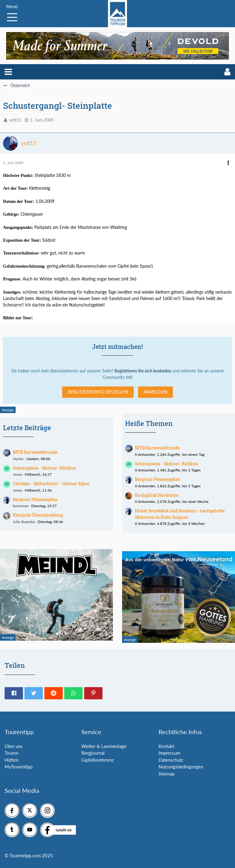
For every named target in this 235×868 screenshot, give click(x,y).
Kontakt (166, 746)
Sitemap (166, 774)
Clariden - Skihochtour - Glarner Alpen (51, 483)
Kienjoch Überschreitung (38, 515)
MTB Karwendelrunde (35, 452)
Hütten (11, 760)
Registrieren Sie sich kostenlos (143, 371)
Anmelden (155, 392)
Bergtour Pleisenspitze (35, 499)
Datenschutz (171, 760)
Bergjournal (93, 753)
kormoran (21, 506)
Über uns (14, 746)
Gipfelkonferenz (98, 760)
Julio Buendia (24, 522)
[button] (8, 72)
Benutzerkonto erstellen (98, 392)
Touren (11, 753)
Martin (18, 459)
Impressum (169, 753)
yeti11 (15, 120)
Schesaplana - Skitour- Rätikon (44, 468)
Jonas (17, 474)
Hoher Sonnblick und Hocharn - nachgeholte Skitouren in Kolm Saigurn (180, 514)
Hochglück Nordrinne (157, 495)
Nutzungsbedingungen (181, 767)
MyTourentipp (19, 767)
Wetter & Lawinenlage (104, 746)
